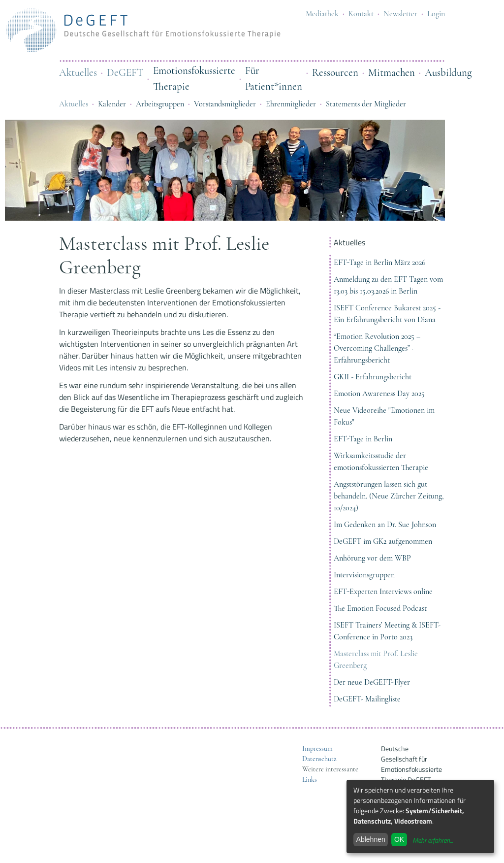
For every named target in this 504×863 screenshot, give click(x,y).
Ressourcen (335, 73)
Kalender (112, 104)
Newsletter (400, 14)
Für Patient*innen (274, 79)
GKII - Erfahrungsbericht (373, 377)
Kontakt (361, 14)
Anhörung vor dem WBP (372, 558)
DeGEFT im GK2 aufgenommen (383, 541)
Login (436, 14)
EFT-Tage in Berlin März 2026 (379, 263)
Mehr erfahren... (433, 840)
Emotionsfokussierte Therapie (194, 79)
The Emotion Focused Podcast (380, 608)
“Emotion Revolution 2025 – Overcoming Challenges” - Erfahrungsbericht (377, 348)
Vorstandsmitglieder (225, 104)
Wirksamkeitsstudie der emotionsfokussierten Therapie (381, 462)
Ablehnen (371, 839)
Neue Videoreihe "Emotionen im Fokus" (384, 416)
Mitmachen (392, 73)
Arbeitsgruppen (160, 104)
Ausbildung (448, 73)
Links (310, 780)
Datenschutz (319, 759)
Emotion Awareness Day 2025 (379, 394)
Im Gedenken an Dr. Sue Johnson (385, 525)
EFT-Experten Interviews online (383, 592)
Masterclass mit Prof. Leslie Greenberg (376, 660)
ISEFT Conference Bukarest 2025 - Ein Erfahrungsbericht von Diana (387, 314)
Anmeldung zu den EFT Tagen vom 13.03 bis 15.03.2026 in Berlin (388, 285)
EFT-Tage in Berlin (363, 439)
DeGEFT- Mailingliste (367, 699)
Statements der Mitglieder (366, 104)
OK (399, 839)
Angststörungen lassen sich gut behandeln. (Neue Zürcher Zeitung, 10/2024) (389, 496)
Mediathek (322, 14)
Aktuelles (78, 73)
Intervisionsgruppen (364, 575)
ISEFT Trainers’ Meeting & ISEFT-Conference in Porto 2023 (387, 631)
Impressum (317, 748)
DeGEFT (125, 73)
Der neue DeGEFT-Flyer (372, 682)
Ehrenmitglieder (291, 104)
